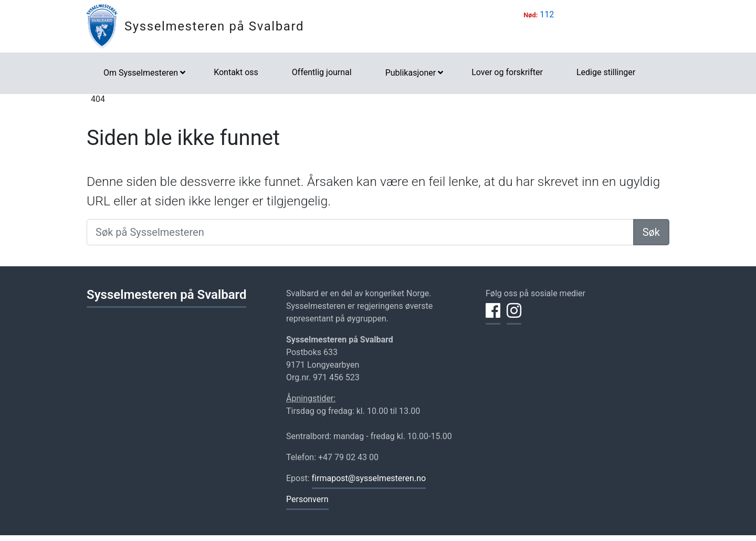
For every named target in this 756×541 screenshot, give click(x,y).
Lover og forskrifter (507, 72)
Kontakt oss (236, 72)
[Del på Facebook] (493, 317)
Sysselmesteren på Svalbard (214, 26)
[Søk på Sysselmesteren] (360, 232)
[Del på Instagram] (514, 317)
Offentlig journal (322, 72)
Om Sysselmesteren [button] (141, 73)
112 (547, 14)
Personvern (307, 499)
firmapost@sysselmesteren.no (369, 478)
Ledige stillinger (606, 72)
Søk (651, 232)
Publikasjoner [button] (411, 73)
